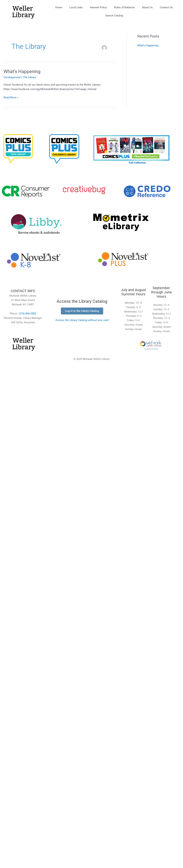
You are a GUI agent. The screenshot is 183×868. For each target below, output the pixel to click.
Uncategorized (12, 77)
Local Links (76, 7)
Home (59, 7)
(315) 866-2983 (27, 314)
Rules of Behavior (124, 7)
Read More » (11, 97)
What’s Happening (22, 71)
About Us (147, 7)
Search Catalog (114, 16)
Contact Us (166, 7)
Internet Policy (98, 7)
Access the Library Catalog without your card (82, 320)
